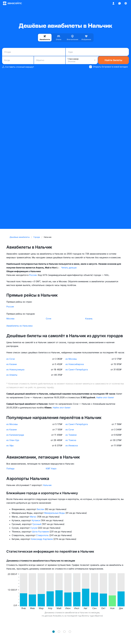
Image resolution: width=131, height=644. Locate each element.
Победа (10, 468)
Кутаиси (36, 520)
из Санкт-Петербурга (77, 370)
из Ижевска (72, 445)
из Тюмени (71, 435)
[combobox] (34, 52)
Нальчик (47, 485)
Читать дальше (69, 268)
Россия (10, 307)
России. (33, 275)
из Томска (71, 440)
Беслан (41, 509)
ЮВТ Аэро (51, 468)
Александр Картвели (42, 539)
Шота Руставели (41, 532)
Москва (10, 319)
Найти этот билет (105, 397)
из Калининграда (15, 435)
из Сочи (11, 359)
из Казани (12, 364)
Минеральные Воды (55, 513)
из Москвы (71, 359)
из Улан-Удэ (13, 440)
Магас (33, 517)
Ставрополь (43, 535)
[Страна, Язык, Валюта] (126, 3)
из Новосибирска (75, 364)
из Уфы (10, 445)
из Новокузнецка (15, 370)
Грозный (37, 524)
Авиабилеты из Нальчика (19, 326)
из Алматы (12, 375)
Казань (89, 319)
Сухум (34, 528)
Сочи (48, 319)
